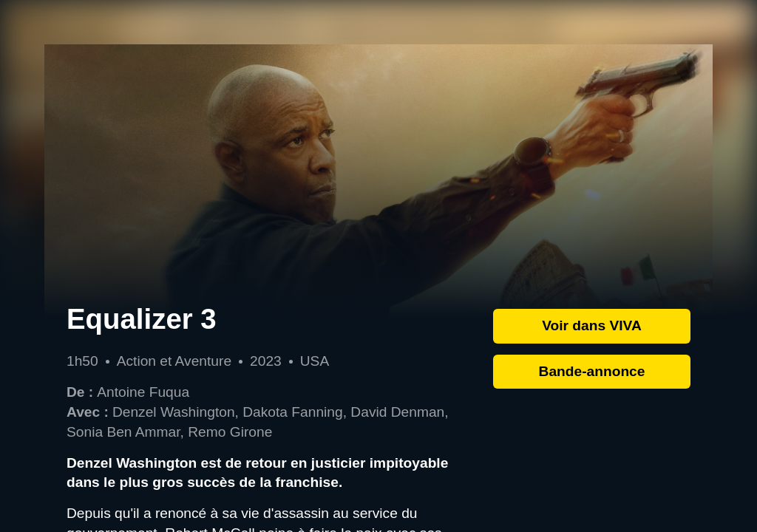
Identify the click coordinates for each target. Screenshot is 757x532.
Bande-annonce (592, 371)
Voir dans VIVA (592, 325)
